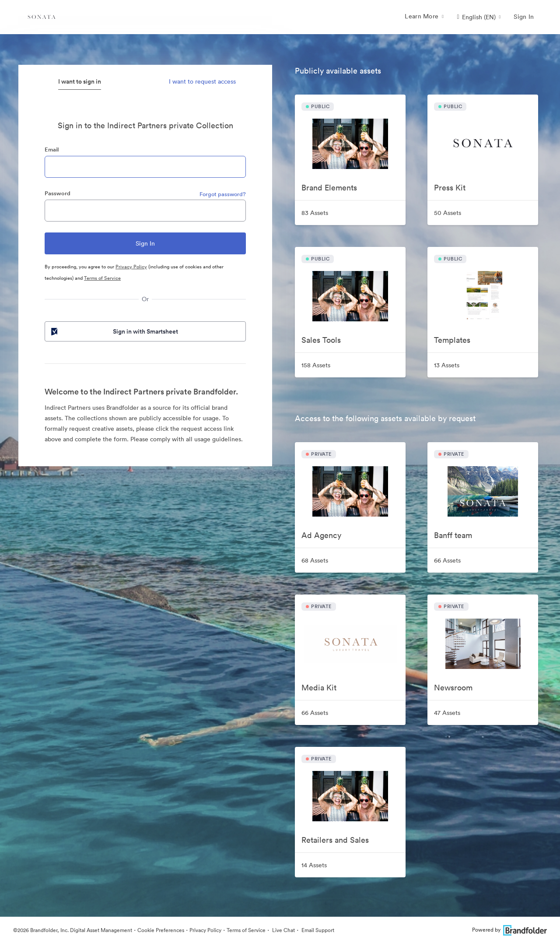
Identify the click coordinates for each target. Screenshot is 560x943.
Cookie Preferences (161, 930)
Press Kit (450, 188)
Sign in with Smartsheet (114, 331)
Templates (452, 340)
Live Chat (283, 930)
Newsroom (453, 688)
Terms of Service (102, 278)
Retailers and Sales (335, 840)
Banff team (453, 535)
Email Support (317, 930)
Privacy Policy (131, 267)
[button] (479, 17)
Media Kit (319, 688)
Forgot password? (223, 194)
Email (52, 150)
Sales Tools (321, 340)
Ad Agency (321, 535)
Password (58, 193)
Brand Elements (329, 188)
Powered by (509, 930)
